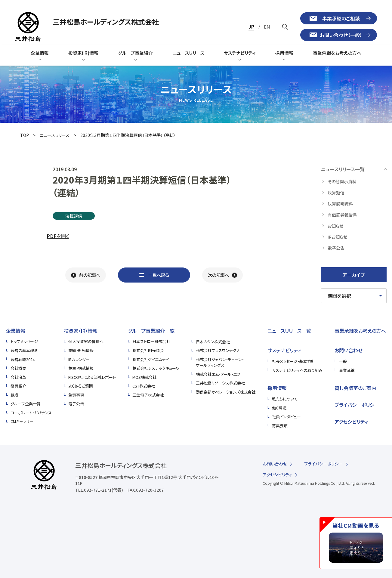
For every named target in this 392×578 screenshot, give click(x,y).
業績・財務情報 (81, 350)
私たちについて (285, 399)
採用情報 (277, 388)
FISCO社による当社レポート (92, 377)
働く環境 (279, 408)
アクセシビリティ (351, 422)
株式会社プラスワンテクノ (218, 350)
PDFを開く (58, 236)
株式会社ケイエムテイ (151, 359)
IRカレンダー (79, 359)
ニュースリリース (55, 135)
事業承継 (347, 370)
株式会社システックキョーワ (156, 368)
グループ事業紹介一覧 (151, 331)
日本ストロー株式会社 (151, 341)
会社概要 (18, 368)
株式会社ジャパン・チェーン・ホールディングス (220, 362)
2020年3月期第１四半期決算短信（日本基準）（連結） (128, 135)
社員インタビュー (286, 417)
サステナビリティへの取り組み (297, 370)
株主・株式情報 (81, 368)
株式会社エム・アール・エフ (218, 374)
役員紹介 (18, 386)
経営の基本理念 (24, 350)
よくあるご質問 (81, 386)
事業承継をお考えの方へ (360, 331)
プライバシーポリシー (357, 405)
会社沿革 (18, 377)
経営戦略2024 (23, 359)
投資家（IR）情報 (81, 331)
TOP (25, 135)
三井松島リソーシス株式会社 (220, 383)
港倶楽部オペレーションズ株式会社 (226, 392)
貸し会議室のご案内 (355, 388)
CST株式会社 (144, 386)
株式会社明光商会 (148, 350)
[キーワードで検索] (285, 27)
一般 (343, 361)
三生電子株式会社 (148, 395)
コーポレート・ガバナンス (31, 413)
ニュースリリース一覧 (289, 331)
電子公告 (76, 404)
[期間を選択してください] (354, 296)
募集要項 (280, 426)
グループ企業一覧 (26, 404)
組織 (14, 395)
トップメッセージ (24, 341)
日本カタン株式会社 (213, 342)
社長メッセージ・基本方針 (293, 361)
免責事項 (76, 395)
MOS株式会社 (144, 377)
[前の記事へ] (86, 275)
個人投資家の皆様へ (86, 341)
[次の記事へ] (222, 275)
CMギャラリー (22, 421)
